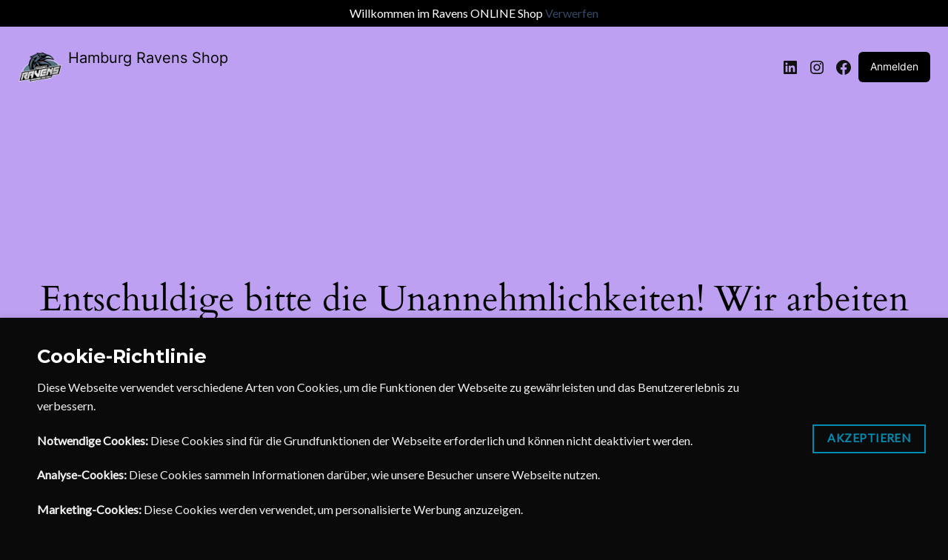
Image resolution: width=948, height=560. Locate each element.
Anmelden (894, 66)
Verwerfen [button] (572, 13)
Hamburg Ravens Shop (148, 58)
